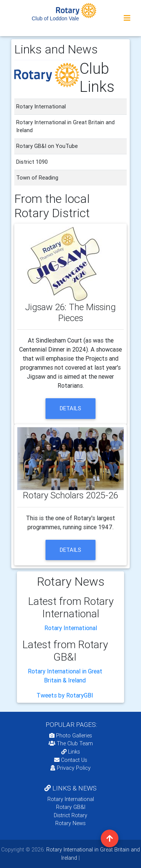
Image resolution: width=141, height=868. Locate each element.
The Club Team (71, 743)
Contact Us (71, 760)
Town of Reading (37, 178)
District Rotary (70, 815)
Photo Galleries (71, 736)
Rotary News (70, 823)
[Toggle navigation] (127, 18)
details (70, 408)
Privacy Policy (70, 768)
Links (71, 752)
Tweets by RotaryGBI (65, 695)
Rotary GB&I (71, 807)
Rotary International (71, 628)
